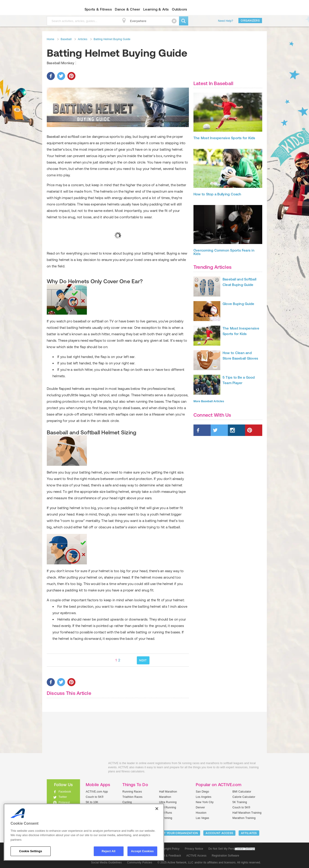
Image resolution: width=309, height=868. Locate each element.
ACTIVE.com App (97, 792)
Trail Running (168, 807)
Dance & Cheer (127, 9)
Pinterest (64, 802)
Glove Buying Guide (238, 313)
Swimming (166, 818)
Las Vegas (202, 818)
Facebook (65, 792)
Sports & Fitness (98, 9)
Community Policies (140, 862)
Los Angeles (204, 797)
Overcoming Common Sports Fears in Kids (224, 261)
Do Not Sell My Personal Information (232, 849)
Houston (201, 813)
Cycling (127, 802)
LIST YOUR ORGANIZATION (179, 833)
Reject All (109, 851)
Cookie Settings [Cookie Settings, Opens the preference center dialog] (30, 851)
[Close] (157, 809)
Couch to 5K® (95, 797)
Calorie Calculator (244, 797)
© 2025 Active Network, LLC (175, 862)
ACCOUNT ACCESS (219, 833)
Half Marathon (168, 792)
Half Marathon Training (247, 813)
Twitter (63, 797)
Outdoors (179, 9)
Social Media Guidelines (106, 862)
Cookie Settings (245, 849)
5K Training (240, 802)
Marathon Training (244, 818)
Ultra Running (168, 802)
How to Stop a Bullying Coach (217, 203)
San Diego (202, 792)
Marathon (165, 797)
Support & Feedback (168, 856)
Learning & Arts (156, 9)
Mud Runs (166, 813)
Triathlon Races (132, 797)
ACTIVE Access (196, 856)
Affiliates (249, 833)
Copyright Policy (169, 849)
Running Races (132, 792)
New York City (205, 802)
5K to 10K (92, 802)
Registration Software (226, 856)
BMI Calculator (242, 792)
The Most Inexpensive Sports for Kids (224, 147)
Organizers (250, 21)
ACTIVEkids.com (59, 9)
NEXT (143, 660)
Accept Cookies (142, 851)
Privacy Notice (194, 849)
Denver (200, 807)
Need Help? (226, 21)
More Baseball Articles (209, 410)
